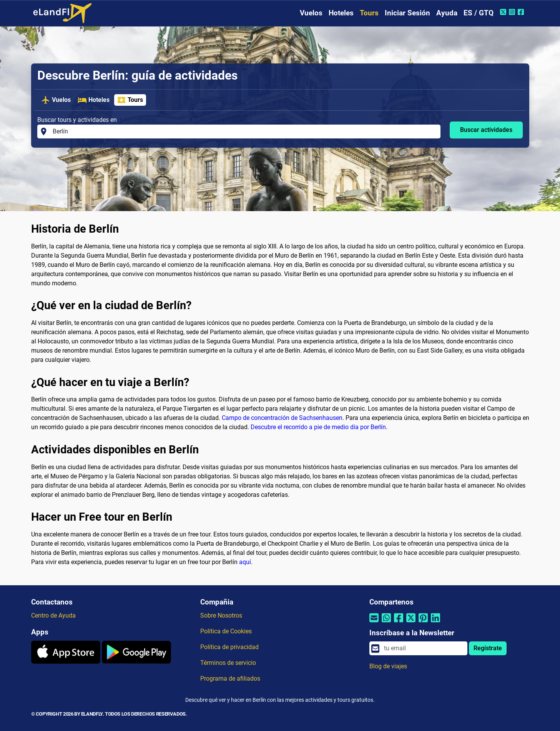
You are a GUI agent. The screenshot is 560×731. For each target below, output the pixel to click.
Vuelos (311, 13)
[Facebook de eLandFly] (522, 12)
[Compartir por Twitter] (411, 623)
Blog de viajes (388, 666)
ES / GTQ (479, 13)
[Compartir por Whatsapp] (386, 623)
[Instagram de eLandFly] (513, 12)
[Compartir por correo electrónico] (374, 623)
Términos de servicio (228, 663)
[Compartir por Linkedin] (435, 623)
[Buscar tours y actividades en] (244, 132)
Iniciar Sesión (407, 13)
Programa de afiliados (230, 679)
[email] (423, 648)
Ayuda (447, 13)
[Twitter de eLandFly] (504, 12)
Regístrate (488, 648)
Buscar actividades (486, 130)
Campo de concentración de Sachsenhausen (282, 418)
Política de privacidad (229, 647)
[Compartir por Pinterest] (423, 623)
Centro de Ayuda (53, 615)
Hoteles (341, 13)
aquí (245, 562)
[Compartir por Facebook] (399, 623)
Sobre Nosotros (221, 615)
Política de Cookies (226, 631)
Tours (369, 13)
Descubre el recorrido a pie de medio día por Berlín (318, 427)
